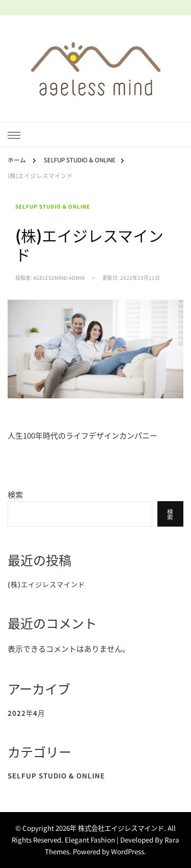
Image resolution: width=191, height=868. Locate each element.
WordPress (128, 851)
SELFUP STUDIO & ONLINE (53, 207)
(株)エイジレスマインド (46, 584)
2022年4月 (26, 713)
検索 (15, 494)
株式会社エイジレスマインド (121, 828)
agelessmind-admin (59, 278)
